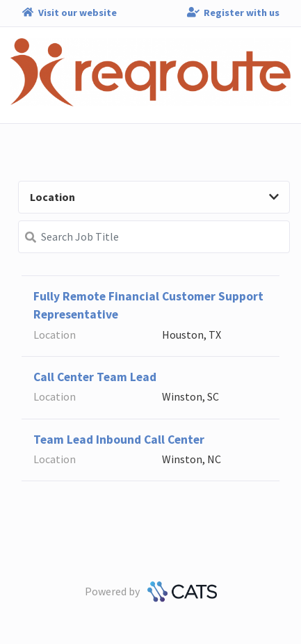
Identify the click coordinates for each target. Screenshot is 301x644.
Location (154, 197)
